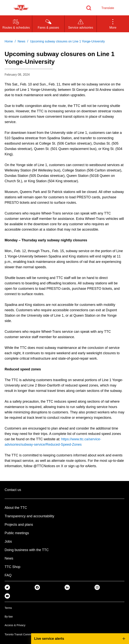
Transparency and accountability (29, 516)
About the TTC (16, 508)
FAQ (8, 575)
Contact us (13, 490)
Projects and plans (19, 525)
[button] (113, 24)
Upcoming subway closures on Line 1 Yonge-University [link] (68, 41)
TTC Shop (12, 567)
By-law (9, 617)
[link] (7, 587)
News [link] (21, 41)
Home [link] (9, 41)
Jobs (8, 541)
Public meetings (17, 533)
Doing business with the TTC (27, 550)
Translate (108, 8)
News (9, 558)
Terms (8, 608)
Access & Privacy (15, 625)
